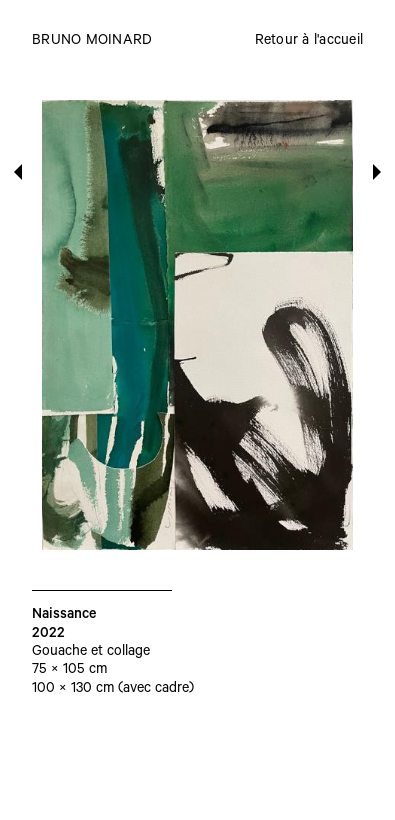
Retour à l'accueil (309, 42)
